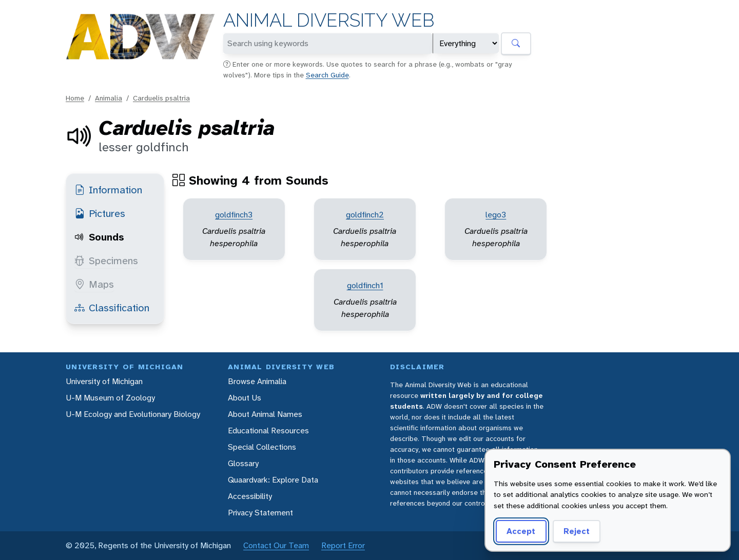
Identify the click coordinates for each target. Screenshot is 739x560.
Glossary (243, 463)
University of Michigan (104, 381)
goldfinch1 (365, 285)
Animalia (109, 98)
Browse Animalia (257, 381)
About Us (245, 398)
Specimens (106, 261)
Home (75, 98)
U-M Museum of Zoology (110, 398)
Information (108, 190)
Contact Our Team (276, 545)
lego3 (496, 215)
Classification (112, 308)
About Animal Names (265, 414)
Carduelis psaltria (161, 98)
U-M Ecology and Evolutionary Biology (133, 414)
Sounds (99, 237)
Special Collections (262, 447)
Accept (521, 531)
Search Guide (327, 75)
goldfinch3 (234, 215)
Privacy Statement (260, 513)
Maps (94, 284)
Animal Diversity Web (329, 20)
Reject (577, 531)
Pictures (100, 213)
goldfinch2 (365, 215)
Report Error (343, 545)
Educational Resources (268, 431)
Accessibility (250, 496)
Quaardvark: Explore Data (273, 480)
